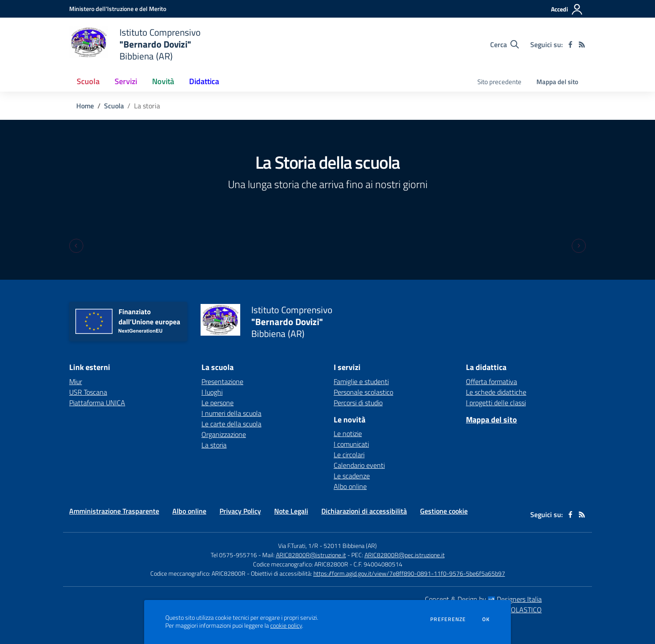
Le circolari (349, 455)
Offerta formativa (491, 381)
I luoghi (212, 392)
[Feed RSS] (582, 44)
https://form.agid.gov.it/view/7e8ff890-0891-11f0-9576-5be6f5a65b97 (409, 573)
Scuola (114, 106)
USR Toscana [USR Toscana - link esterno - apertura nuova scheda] (88, 392)
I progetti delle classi (496, 403)
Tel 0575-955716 (234, 555)
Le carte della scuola (231, 424)
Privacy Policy (240, 511)
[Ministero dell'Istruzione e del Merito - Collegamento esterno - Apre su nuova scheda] (118, 9)
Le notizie (348, 433)
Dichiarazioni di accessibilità (364, 511)
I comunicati (351, 444)
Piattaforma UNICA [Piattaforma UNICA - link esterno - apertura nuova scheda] (97, 403)
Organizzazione (224, 434)
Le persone (218, 403)
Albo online (350, 486)
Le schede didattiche (496, 392)
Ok (486, 619)
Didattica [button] (204, 81)
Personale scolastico (363, 392)
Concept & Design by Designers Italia (483, 599)
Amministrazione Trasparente (114, 511)
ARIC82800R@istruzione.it (311, 555)
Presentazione (222, 381)
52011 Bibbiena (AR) (350, 546)
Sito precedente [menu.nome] (499, 82)
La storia (214, 445)
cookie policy (286, 625)
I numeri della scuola (231, 413)
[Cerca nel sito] (504, 44)
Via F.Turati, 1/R (298, 546)
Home (85, 106)
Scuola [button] (88, 81)
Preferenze (448, 619)
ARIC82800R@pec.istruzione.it (405, 555)
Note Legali (291, 511)
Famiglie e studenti (361, 381)
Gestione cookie (444, 511)
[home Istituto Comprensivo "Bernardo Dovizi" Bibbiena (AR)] (135, 44)
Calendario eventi (359, 465)
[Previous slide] (76, 246)
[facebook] (570, 44)
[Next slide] (579, 246)
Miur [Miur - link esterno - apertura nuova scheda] (76, 381)
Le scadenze (352, 476)
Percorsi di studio (358, 403)
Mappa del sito (557, 82)
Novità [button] (163, 81)
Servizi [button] (126, 81)
